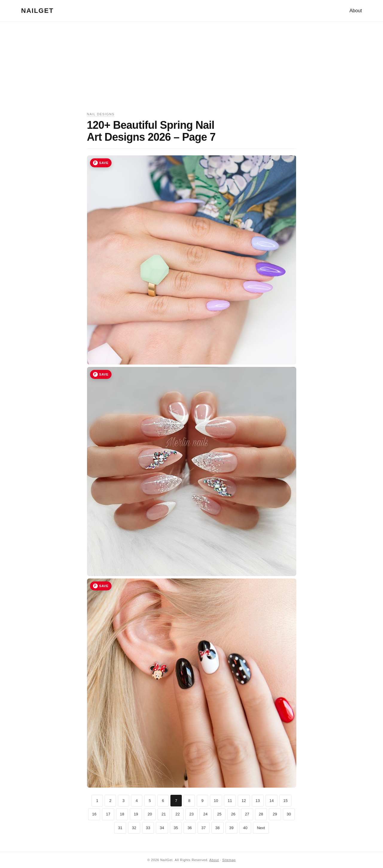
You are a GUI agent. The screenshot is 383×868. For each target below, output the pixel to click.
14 (271, 801)
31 (120, 828)
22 (178, 814)
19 (136, 814)
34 (162, 828)
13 (258, 801)
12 (244, 801)
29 (275, 814)
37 (204, 828)
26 (233, 814)
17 (108, 814)
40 (245, 828)
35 (176, 828)
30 (289, 814)
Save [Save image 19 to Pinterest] (104, 163)
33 (148, 828)
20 (150, 814)
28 (261, 814)
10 (216, 801)
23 (191, 814)
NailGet (38, 11)
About (356, 11)
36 (190, 828)
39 (231, 828)
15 (285, 801)
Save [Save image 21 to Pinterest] (104, 586)
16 (94, 814)
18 (122, 814)
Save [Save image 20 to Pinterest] (104, 374)
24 (205, 814)
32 (134, 828)
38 (217, 828)
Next (261, 828)
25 (219, 814)
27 (247, 814)
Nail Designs (101, 114)
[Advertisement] (192, 70)
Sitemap (229, 860)
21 (164, 814)
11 (230, 801)
